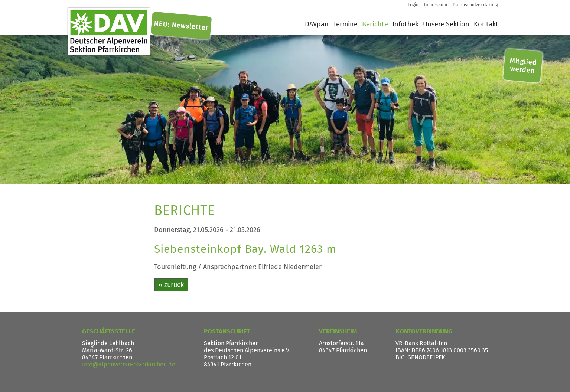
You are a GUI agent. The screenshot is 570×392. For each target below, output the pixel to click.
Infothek (405, 24)
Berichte (375, 24)
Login (413, 5)
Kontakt (486, 24)
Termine (345, 24)
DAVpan (317, 24)
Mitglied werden (523, 66)
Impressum (436, 5)
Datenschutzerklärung (475, 5)
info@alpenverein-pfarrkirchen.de (129, 364)
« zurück (171, 285)
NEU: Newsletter (181, 26)
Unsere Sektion (446, 24)
